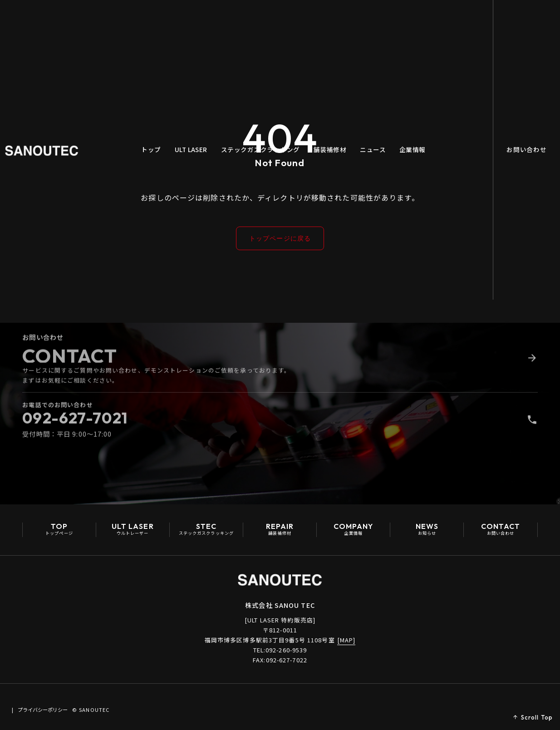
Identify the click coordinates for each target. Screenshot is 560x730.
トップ (158, 22)
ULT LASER (198, 22)
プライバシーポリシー (80, 707)
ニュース (380, 22)
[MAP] (346, 641)
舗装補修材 (337, 22)
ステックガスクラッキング (268, 22)
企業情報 (420, 22)
